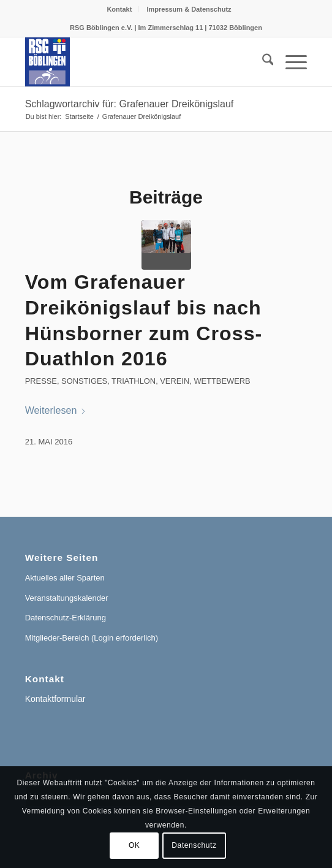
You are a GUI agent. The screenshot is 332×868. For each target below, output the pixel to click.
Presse (41, 381)
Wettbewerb (222, 381)
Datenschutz (194, 845)
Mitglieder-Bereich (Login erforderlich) (92, 638)
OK (134, 845)
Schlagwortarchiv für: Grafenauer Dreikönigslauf (130, 104)
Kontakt (119, 9)
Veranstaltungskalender (67, 598)
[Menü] (290, 62)
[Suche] (262, 62)
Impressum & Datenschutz (189, 9)
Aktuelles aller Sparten (65, 578)
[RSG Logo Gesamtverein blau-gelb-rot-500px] (138, 62)
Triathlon (134, 381)
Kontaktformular (55, 699)
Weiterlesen (56, 410)
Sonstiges (84, 381)
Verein (175, 381)
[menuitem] (119, 9)
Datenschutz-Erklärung (66, 618)
